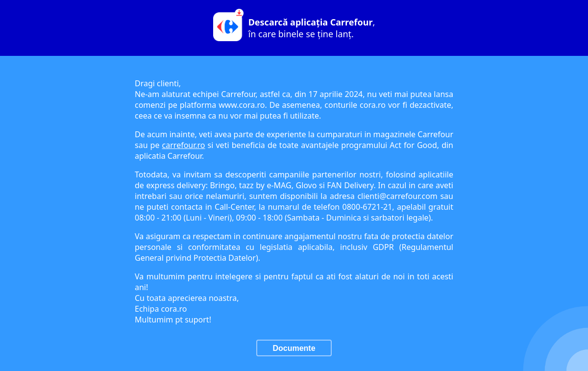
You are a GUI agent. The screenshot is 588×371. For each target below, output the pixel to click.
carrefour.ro (184, 145)
